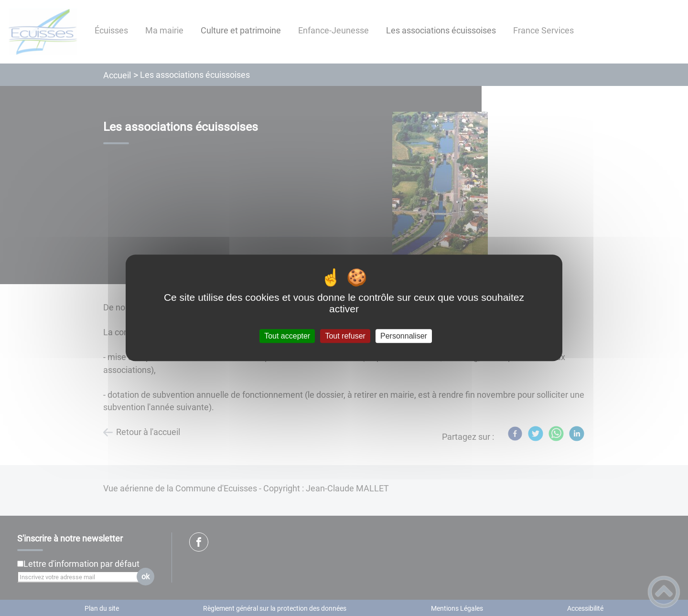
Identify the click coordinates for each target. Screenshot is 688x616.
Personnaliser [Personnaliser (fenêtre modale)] (404, 336)
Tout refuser (345, 336)
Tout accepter (287, 336)
